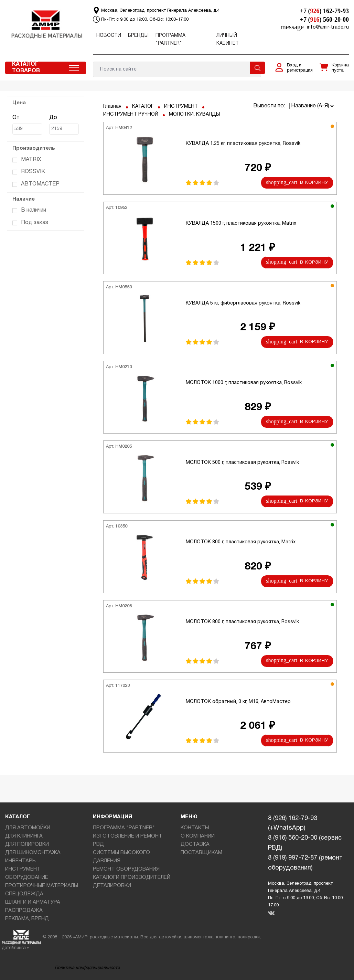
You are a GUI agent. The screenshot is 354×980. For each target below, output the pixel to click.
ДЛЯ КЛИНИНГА (24, 836)
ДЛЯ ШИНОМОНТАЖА (33, 853)
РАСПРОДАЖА (24, 910)
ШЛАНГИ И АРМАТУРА (33, 902)
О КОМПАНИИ (198, 836)
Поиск (257, 68)
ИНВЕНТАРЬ (20, 861)
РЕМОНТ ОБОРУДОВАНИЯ (126, 869)
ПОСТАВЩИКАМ (201, 853)
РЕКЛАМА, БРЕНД (27, 919)
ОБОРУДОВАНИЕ (27, 877)
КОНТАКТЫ (195, 828)
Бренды (138, 36)
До (64, 125)
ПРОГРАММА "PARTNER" (124, 828)
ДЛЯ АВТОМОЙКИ (28, 828)
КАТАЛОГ (143, 106)
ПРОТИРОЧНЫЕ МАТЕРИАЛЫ (42, 886)
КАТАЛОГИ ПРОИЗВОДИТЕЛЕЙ (132, 877)
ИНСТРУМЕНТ (181, 106)
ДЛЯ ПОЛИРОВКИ (27, 844)
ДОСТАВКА (195, 844)
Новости (109, 36)
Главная (112, 106)
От (27, 125)
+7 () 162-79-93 (324, 11)
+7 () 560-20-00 (324, 20)
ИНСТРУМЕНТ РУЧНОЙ (131, 114)
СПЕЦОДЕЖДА (24, 894)
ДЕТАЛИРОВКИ (112, 886)
